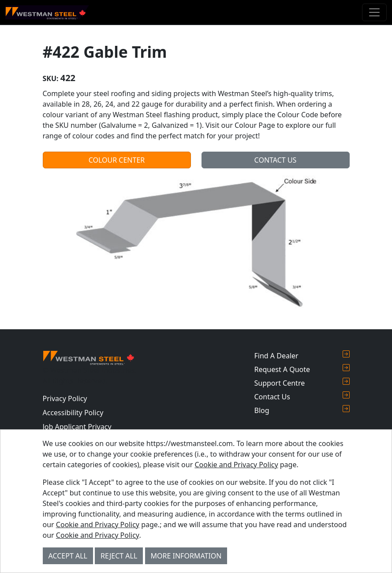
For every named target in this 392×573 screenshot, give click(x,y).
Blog (302, 410)
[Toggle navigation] (374, 12)
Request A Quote (302, 369)
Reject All (119, 556)
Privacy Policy (65, 398)
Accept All (68, 556)
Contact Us (276, 160)
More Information (186, 556)
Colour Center (117, 160)
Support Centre (302, 383)
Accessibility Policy (73, 413)
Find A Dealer (302, 355)
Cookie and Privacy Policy (236, 465)
